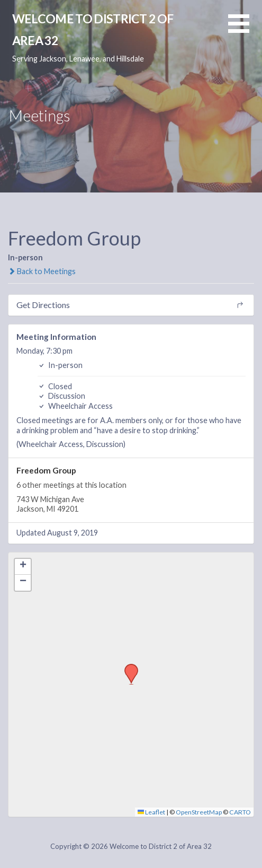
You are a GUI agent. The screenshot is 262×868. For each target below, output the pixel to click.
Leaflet (151, 812)
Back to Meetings (42, 271)
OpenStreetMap (199, 812)
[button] (245, 30)
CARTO (240, 812)
